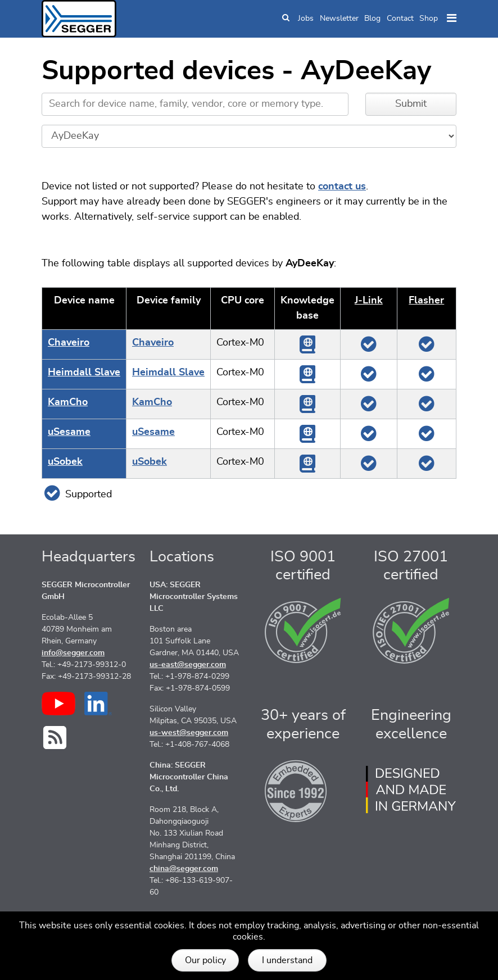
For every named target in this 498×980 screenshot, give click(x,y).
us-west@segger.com (189, 733)
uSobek (65, 462)
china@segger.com (184, 869)
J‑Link (369, 301)
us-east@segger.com (188, 665)
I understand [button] (287, 960)
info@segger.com (73, 653)
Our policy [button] (205, 960)
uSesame (69, 432)
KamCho (68, 402)
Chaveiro (69, 343)
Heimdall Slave (84, 373)
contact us (342, 187)
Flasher (426, 301)
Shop (429, 19)
